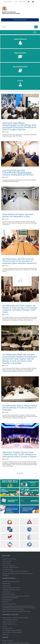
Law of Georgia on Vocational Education (12, 630)
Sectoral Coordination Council (9, 624)
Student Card (6, 602)
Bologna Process (6, 584)
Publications (5, 634)
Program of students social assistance (11, 588)
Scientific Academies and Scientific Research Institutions (16, 643)
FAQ (16, 2)
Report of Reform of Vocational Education (12, 632)
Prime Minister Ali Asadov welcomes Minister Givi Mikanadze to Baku (18, 215)
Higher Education (20, 56)
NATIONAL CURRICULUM (9, 565)
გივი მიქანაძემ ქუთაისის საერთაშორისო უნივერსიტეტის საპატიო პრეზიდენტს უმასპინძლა (18, 173)
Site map (22, 2)
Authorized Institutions (8, 600)
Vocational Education (20, 69)
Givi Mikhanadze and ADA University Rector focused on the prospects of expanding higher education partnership (19, 261)
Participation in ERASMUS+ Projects (11, 590)
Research (5, 626)
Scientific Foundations (8, 641)
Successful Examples (8, 628)
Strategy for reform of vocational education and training (15, 618)
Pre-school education (7, 569)
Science (20, 83)
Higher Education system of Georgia (11, 582)
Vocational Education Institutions (10, 620)
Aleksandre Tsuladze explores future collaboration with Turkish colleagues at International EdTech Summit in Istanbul (19, 454)
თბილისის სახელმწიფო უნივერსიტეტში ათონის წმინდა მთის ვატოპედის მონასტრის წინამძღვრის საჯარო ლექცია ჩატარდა (19, 126)
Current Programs (7, 563)
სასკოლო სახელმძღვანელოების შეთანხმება (15, 571)
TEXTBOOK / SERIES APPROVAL (11, 567)
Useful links (8, 2)
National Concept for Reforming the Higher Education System (17, 611)
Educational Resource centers (9, 559)
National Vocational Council (9, 622)
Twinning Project (6, 586)
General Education (20, 42)
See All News (20, 473)
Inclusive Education (7, 561)
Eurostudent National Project (9, 604)
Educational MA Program (8, 594)
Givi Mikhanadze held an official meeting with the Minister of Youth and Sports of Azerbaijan (20, 408)
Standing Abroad (6, 592)
